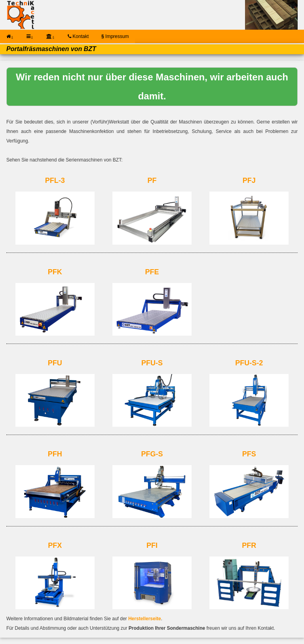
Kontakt (78, 36)
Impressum (115, 36)
